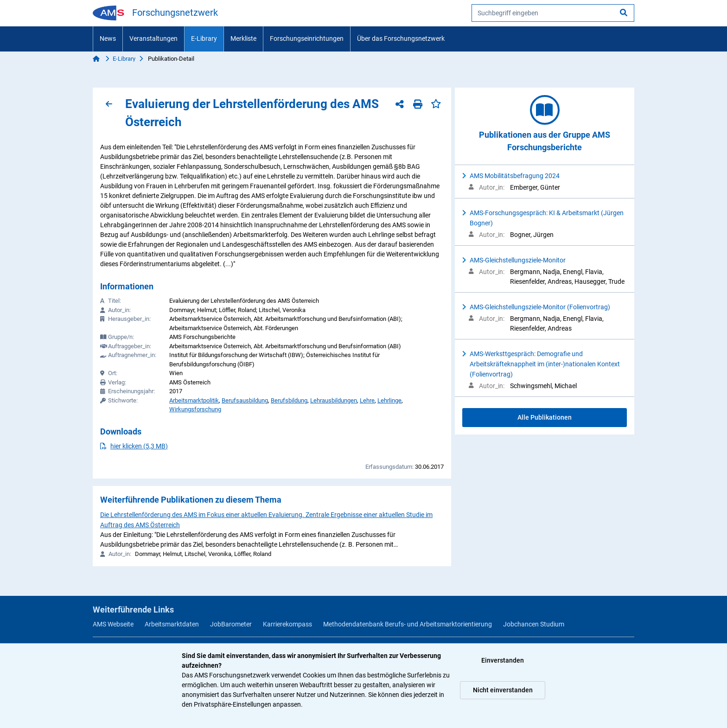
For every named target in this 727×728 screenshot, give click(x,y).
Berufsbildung (289, 400)
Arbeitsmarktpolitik (194, 400)
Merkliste (243, 38)
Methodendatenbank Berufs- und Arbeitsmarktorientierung (408, 624)
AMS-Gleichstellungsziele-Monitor (518, 260)
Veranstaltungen (153, 38)
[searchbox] (553, 13)
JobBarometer (231, 624)
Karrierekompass (287, 624)
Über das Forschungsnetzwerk (401, 38)
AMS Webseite (113, 624)
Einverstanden (503, 660)
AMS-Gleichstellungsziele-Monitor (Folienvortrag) (540, 307)
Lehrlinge (389, 400)
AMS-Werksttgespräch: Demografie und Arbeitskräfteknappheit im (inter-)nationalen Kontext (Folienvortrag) (545, 364)
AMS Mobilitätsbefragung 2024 (515, 176)
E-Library (204, 38)
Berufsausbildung (245, 400)
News (108, 38)
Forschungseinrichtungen (307, 38)
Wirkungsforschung (195, 409)
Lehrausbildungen (334, 400)
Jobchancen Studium (534, 624)
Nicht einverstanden (503, 690)
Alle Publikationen (545, 417)
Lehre (367, 400)
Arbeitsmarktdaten (172, 624)
